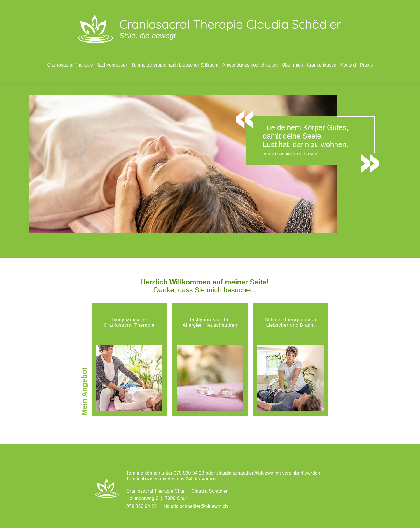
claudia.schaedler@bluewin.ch (249, 473)
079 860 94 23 (141, 506)
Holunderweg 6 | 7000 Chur (157, 498)
